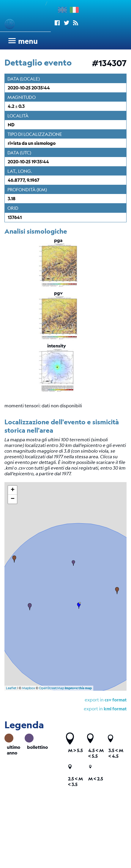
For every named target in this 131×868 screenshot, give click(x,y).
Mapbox (29, 688)
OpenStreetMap (52, 688)
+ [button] (13, 490)
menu (28, 41)
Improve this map (78, 688)
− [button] (13, 499)
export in (106, 699)
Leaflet (11, 688)
